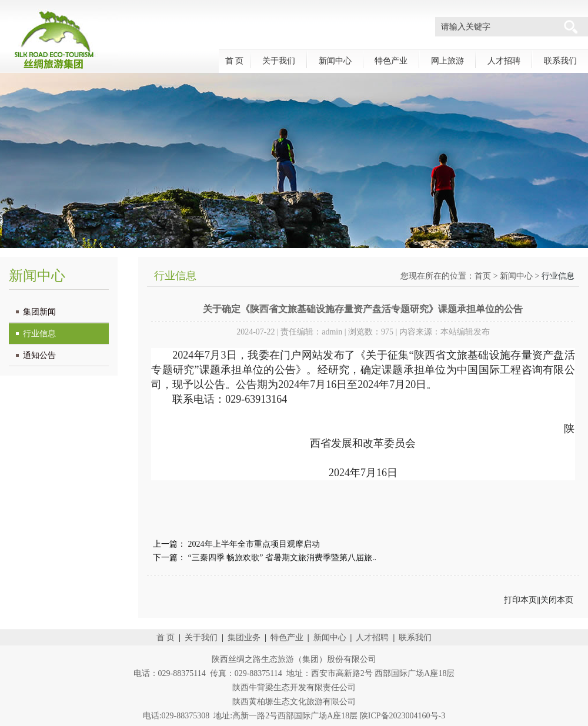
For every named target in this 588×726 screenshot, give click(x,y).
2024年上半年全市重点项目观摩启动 (254, 544)
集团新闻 (39, 312)
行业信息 (39, 334)
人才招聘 (504, 61)
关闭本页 (557, 600)
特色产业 (391, 61)
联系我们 (560, 61)
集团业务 (244, 638)
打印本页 (520, 600)
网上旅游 (447, 61)
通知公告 (39, 355)
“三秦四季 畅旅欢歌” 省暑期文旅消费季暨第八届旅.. (282, 558)
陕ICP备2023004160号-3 (402, 716)
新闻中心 (335, 61)
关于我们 (279, 61)
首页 (483, 276)
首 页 (235, 61)
